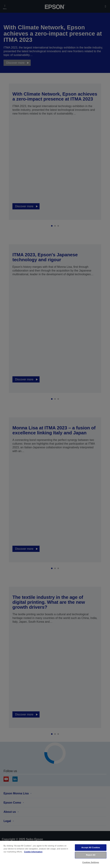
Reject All (91, 855)
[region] (55, 854)
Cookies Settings (91, 862)
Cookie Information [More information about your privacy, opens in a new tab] (33, 852)
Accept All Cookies (91, 847)
